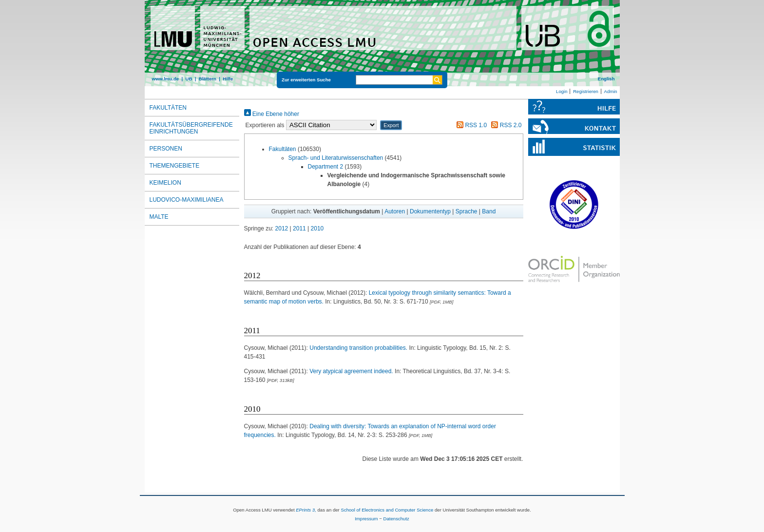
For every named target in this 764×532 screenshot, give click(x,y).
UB (189, 79)
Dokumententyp (430, 211)
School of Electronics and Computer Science (387, 510)
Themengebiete (175, 166)
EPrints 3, (306, 510)
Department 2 (326, 167)
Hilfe (228, 79)
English (606, 79)
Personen (166, 149)
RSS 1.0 (470, 125)
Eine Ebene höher (272, 114)
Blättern (208, 79)
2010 (317, 228)
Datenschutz (396, 519)
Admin (611, 91)
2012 (282, 228)
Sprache (467, 211)
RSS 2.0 (505, 125)
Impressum (366, 519)
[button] (391, 125)
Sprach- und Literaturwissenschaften (336, 158)
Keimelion (165, 183)
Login (562, 91)
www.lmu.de (166, 79)
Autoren (395, 211)
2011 (299, 228)
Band (489, 211)
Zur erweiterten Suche (306, 80)
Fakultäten (283, 149)
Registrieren (586, 91)
